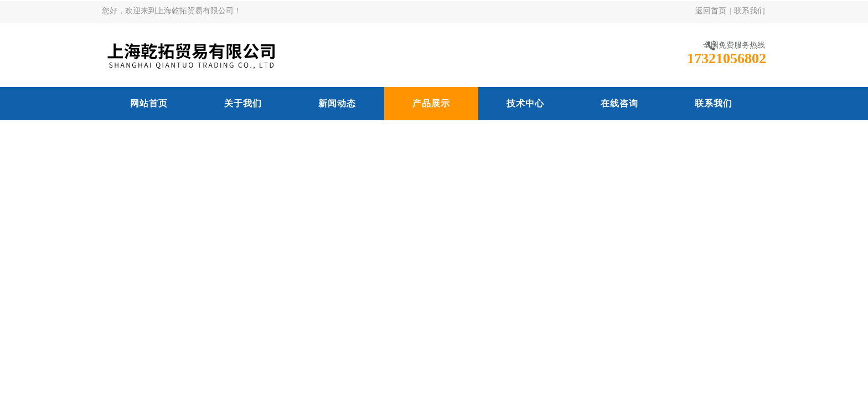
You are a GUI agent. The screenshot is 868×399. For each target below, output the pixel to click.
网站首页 (149, 103)
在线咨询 (619, 103)
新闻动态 (337, 103)
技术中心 (525, 103)
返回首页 (711, 11)
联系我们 (750, 11)
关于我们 (243, 103)
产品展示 (431, 103)
